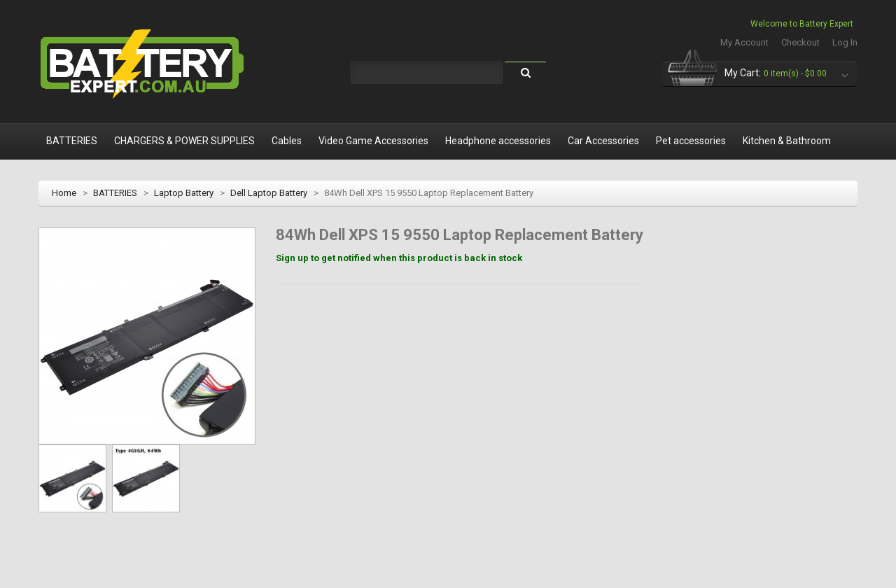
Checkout (800, 42)
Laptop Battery (184, 193)
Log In (845, 42)
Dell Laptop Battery (269, 193)
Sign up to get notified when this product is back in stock (399, 258)
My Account (744, 42)
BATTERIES (115, 193)
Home (64, 193)
